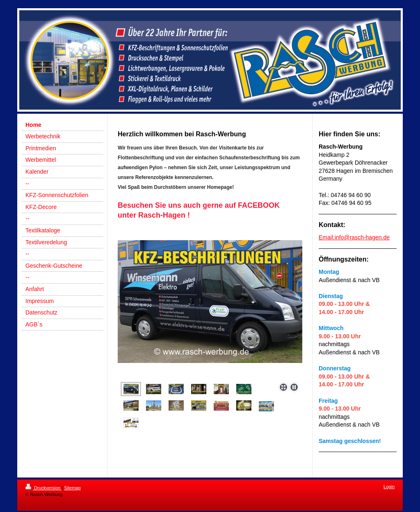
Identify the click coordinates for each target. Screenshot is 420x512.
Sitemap (72, 488)
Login (389, 487)
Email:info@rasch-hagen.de (354, 237)
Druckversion (43, 488)
